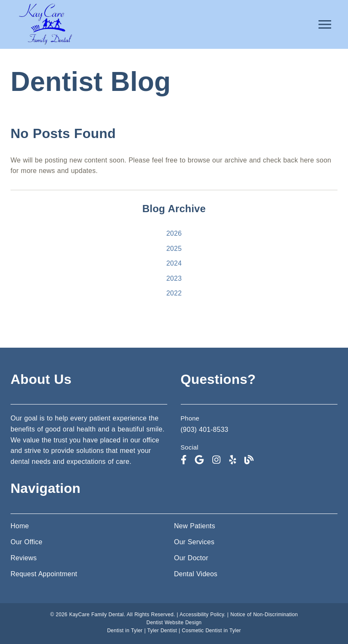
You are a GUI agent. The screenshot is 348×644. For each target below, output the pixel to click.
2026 (174, 233)
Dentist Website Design (174, 623)
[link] (45, 44)
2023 (174, 278)
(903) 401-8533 (205, 430)
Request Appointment (44, 574)
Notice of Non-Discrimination (264, 615)
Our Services (194, 542)
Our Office (27, 542)
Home (20, 526)
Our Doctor (191, 558)
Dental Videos (196, 574)
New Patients (195, 526)
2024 (174, 263)
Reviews (24, 558)
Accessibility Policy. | (205, 615)
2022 (174, 293)
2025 (174, 249)
